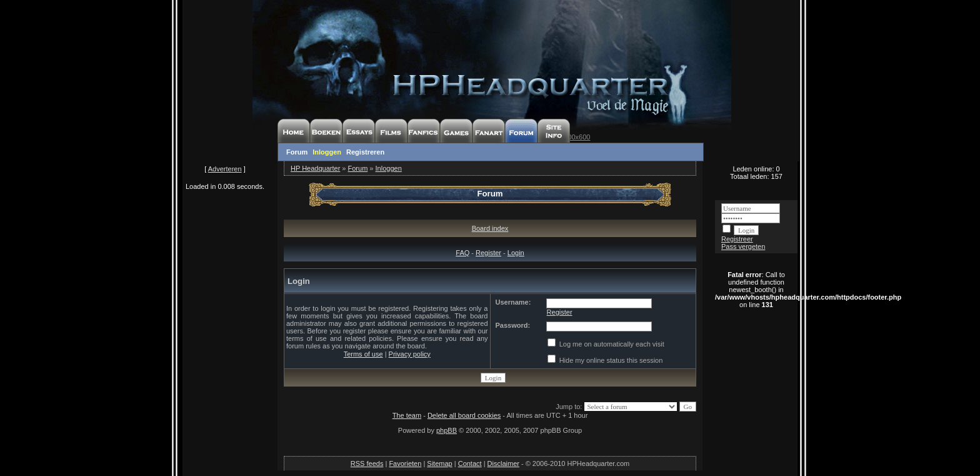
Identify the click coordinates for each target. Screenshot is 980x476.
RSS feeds (367, 463)
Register (488, 253)
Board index (490, 228)
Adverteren (225, 169)
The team (407, 415)
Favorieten (405, 463)
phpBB (447, 430)
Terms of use (363, 354)
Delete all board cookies (464, 415)
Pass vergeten (743, 246)
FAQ (462, 253)
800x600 (577, 137)
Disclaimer (503, 463)
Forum (297, 152)
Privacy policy (410, 354)
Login (516, 253)
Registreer (737, 239)
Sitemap (439, 463)
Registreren (365, 152)
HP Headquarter (315, 168)
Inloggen (327, 152)
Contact (470, 463)
